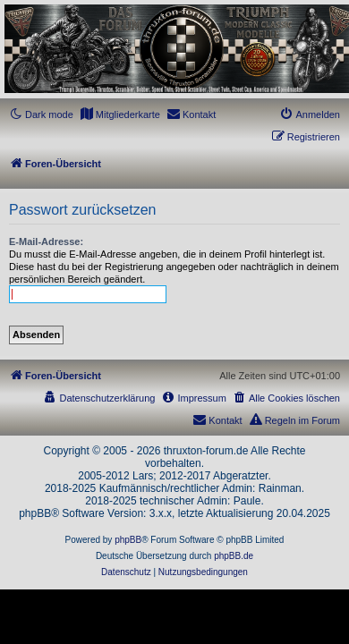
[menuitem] (120, 114)
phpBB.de (234, 556)
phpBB (128, 540)
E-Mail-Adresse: (46, 241)
